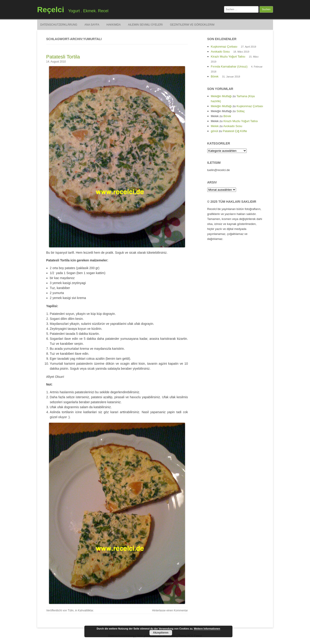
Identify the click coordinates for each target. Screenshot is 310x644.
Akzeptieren (161, 633)
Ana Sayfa (92, 25)
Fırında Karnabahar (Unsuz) (229, 66)
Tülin (71, 610)
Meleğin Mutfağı (221, 96)
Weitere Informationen (207, 629)
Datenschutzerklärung (59, 25)
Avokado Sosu (220, 52)
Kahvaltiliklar (86, 610)
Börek (215, 76)
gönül (215, 131)
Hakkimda (114, 25)
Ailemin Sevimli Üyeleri (145, 25)
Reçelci (51, 10)
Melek (215, 126)
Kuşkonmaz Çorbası (224, 47)
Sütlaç (241, 111)
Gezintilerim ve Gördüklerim (192, 25)
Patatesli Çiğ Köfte (235, 131)
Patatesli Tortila (63, 57)
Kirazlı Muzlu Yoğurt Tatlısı (228, 57)
